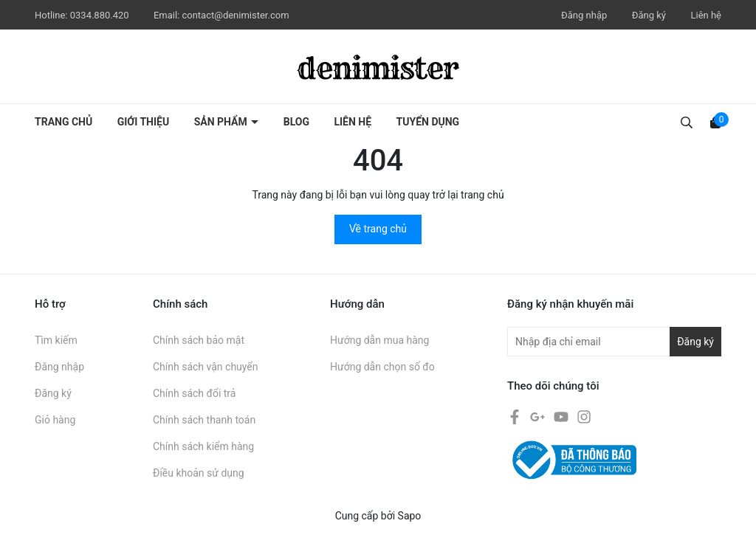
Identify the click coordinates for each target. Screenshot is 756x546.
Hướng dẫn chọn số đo (382, 367)
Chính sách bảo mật (199, 340)
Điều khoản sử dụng (199, 473)
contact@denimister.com (235, 15)
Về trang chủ (378, 229)
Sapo (410, 516)
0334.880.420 (101, 15)
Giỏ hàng (55, 420)
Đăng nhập (584, 15)
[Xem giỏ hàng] (715, 122)
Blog (296, 122)
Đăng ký (649, 15)
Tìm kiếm (56, 340)
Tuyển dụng (428, 122)
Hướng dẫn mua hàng (379, 340)
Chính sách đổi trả (194, 393)
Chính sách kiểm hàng (203, 446)
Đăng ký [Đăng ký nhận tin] (695, 342)
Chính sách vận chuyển (206, 367)
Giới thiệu (143, 122)
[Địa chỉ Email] (614, 342)
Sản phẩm (222, 122)
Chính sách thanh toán (204, 420)
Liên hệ (706, 15)
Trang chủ (63, 122)
